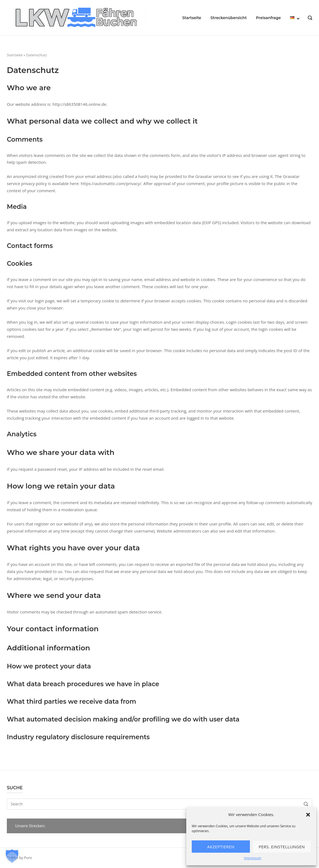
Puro (28, 858)
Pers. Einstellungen (282, 847)
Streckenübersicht (228, 18)
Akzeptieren (221, 847)
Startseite (192, 18)
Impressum (252, 858)
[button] (308, 815)
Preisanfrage (268, 18)
